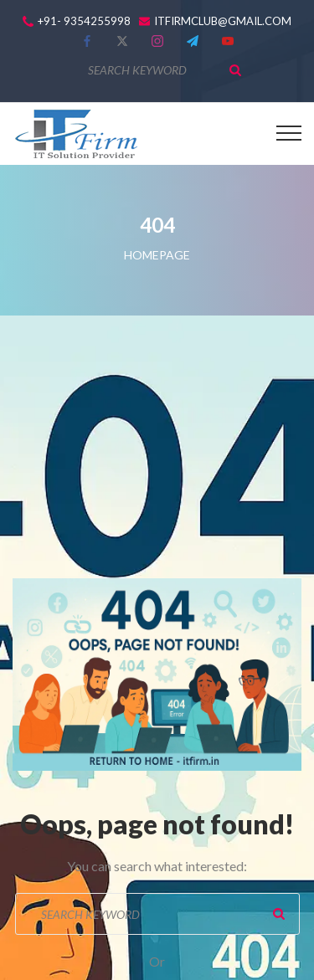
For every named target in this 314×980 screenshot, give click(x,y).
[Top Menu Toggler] (289, 133)
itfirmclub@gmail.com (223, 21)
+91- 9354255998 (84, 21)
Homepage (157, 255)
